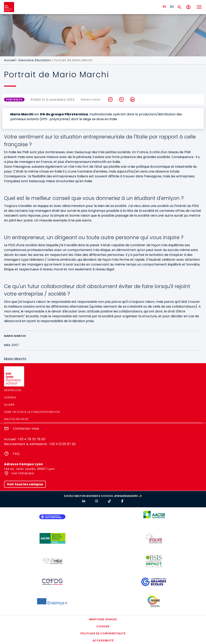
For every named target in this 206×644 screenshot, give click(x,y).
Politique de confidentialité (103, 633)
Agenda (10, 397)
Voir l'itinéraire (22, 473)
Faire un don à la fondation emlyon (32, 412)
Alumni (9, 405)
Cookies (103, 626)
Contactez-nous (26, 428)
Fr (165, 7)
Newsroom (13, 390)
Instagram (111, 99)
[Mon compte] (188, 7)
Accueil (10, 60)
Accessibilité (103, 640)
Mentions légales (103, 619)
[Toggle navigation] (199, 7)
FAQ (16, 454)
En (172, 7)
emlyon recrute (16, 419)
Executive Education (35, 60)
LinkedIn (133, 99)
